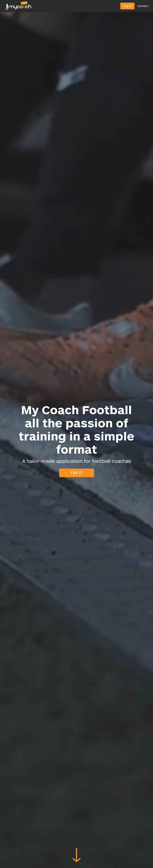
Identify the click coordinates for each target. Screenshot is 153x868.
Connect (143, 6)
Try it (77, 473)
